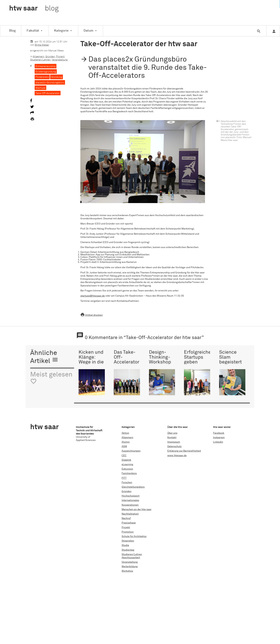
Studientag (128, 550)
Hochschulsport (131, 496)
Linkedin (218, 442)
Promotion (128, 532)
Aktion (125, 433)
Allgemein (39, 57)
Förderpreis (42, 77)
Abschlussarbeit (131, 558)
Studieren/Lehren (40, 60)
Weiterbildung (130, 567)
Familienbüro (129, 473)
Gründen (50, 57)
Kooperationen (130, 505)
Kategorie (61, 31)
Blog (12, 31)
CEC (124, 456)
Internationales (130, 500)
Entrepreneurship (46, 66)
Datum (88, 31)
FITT (124, 478)
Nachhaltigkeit (130, 514)
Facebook (219, 433)
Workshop (127, 571)
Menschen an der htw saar (137, 509)
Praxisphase (129, 523)
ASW (124, 446)
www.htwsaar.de (177, 456)
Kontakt (172, 438)
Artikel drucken (92, 315)
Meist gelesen (51, 378)
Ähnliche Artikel (44, 357)
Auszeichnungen (131, 451)
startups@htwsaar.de (93, 296)
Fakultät (33, 31)
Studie (125, 545)
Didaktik (126, 460)
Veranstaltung (60, 60)
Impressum (174, 442)
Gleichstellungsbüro (133, 487)
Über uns (172, 433)
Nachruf (126, 518)
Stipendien (128, 541)
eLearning (127, 464)
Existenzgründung (46, 72)
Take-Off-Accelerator (48, 93)
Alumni (126, 442)
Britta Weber (42, 45)
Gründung (57, 77)
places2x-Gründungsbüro (50, 83)
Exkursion (127, 469)
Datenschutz (174, 446)
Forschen (127, 483)
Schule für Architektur (134, 536)
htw (34, 9)
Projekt (60, 57)
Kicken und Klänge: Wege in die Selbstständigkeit (98, 360)
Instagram (219, 438)
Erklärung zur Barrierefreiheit (184, 451)
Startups (40, 88)
